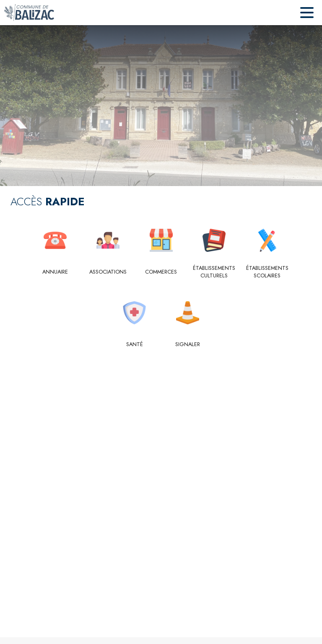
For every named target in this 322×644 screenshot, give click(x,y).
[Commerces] (161, 272)
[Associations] (108, 272)
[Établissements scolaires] (267, 272)
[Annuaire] (55, 272)
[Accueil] (29, 13)
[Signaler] (188, 344)
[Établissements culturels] (214, 272)
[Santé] (135, 344)
